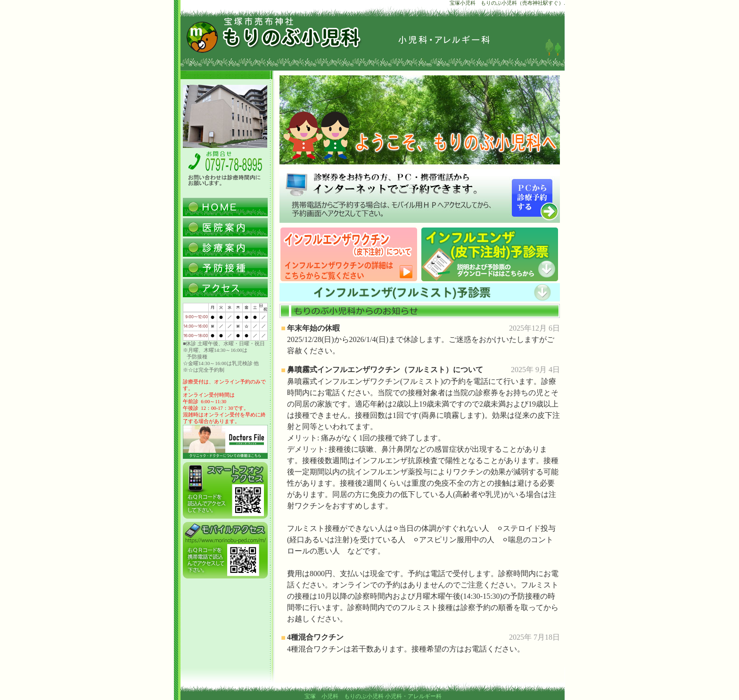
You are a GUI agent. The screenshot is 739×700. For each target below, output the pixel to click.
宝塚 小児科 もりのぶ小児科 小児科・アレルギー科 (373, 696)
